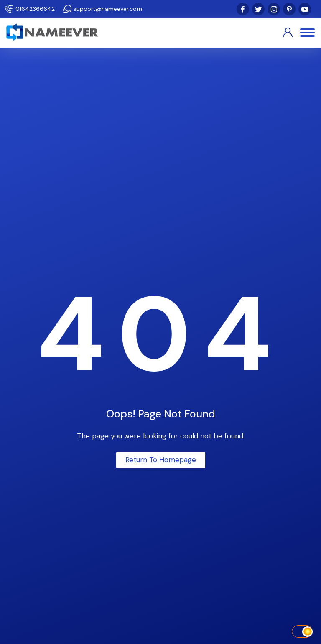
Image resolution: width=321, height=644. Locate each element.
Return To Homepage (161, 460)
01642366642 (35, 9)
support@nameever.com (108, 9)
